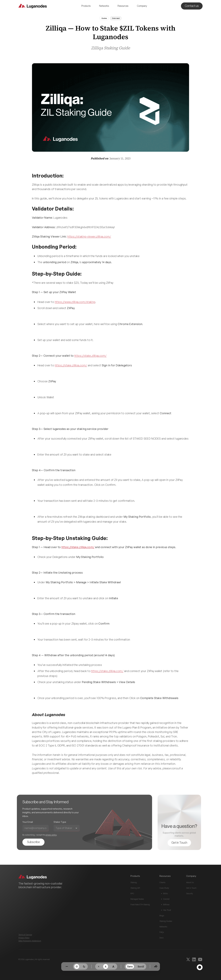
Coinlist (165, 899)
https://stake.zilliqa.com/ (90, 356)
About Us (190, 882)
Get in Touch (191, 888)
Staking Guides (166, 921)
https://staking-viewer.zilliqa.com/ (89, 236)
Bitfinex (165, 905)
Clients (162, 882)
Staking (134, 882)
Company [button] (142, 6)
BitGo (165, 893)
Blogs (162, 916)
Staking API (135, 888)
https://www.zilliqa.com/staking (75, 302)
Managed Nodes (137, 899)
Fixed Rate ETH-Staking (140, 905)
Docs (161, 938)
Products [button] (86, 6)
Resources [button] (123, 6)
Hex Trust (166, 910)
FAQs (162, 932)
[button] (86, 6)
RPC (132, 893)
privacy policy (48, 835)
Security (190, 893)
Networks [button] (104, 6)
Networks (163, 927)
